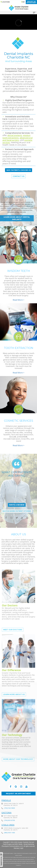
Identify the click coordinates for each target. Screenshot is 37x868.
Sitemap (16, 848)
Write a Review (9, 505)
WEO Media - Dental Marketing (24, 844)
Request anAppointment (31, 2)
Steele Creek (8, 833)
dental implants (15, 135)
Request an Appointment (18, 794)
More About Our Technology (18, 766)
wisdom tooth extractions (16, 136)
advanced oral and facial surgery (18, 139)
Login (22, 848)
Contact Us (19, 176)
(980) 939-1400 (9, 840)
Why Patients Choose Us (19, 170)
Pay (23, 2)
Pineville (6, 808)
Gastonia (6, 820)
